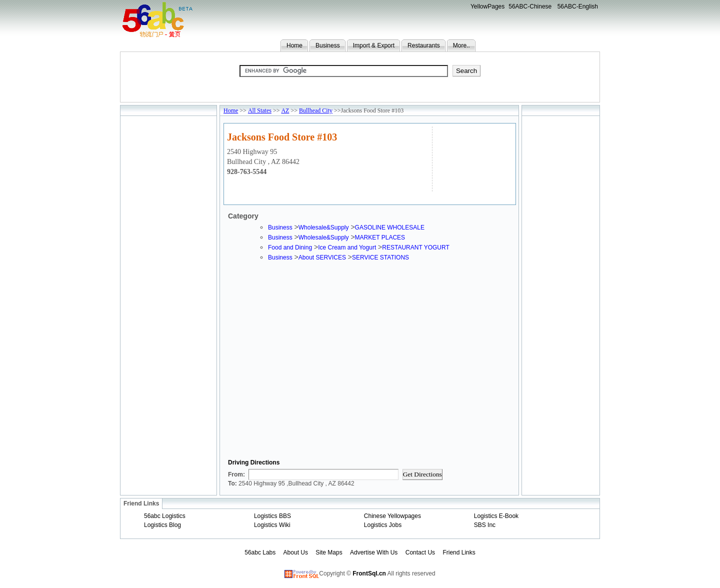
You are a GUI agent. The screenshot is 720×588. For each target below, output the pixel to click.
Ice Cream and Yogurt (347, 247)
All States (260, 110)
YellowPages (487, 6)
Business (328, 45)
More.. (461, 45)
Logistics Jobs (383, 525)
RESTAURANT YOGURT (415, 247)
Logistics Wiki (272, 525)
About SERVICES (322, 257)
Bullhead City (316, 110)
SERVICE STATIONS (380, 257)
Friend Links (459, 552)
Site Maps (329, 552)
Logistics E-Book (496, 516)
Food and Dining (290, 247)
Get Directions (422, 474)
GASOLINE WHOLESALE (390, 227)
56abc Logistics (165, 516)
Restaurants (424, 45)
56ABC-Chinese (530, 6)
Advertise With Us (374, 552)
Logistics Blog (162, 525)
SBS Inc (485, 525)
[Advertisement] (473, 158)
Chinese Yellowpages (392, 516)
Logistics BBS (272, 516)
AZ (285, 110)
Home (294, 45)
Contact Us (420, 552)
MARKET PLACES (380, 237)
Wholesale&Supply (324, 227)
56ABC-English (578, 6)
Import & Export (374, 45)
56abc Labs (260, 552)
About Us (296, 552)
